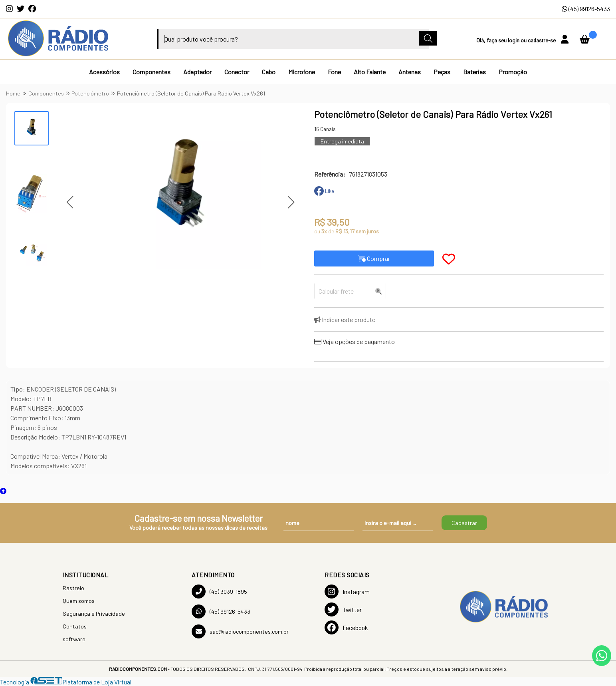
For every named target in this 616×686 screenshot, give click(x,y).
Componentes (152, 72)
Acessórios (104, 72)
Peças (442, 72)
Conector (237, 72)
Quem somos (79, 601)
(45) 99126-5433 (586, 9)
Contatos (75, 626)
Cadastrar (464, 523)
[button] (70, 202)
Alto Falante (370, 72)
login (514, 40)
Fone (334, 72)
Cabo (269, 72)
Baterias (474, 72)
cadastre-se (542, 40)
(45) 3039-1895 (219, 592)
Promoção (513, 72)
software (74, 639)
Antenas (410, 72)
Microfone (302, 72)
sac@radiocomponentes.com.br (240, 631)
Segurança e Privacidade (94, 613)
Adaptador (197, 72)
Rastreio (73, 588)
